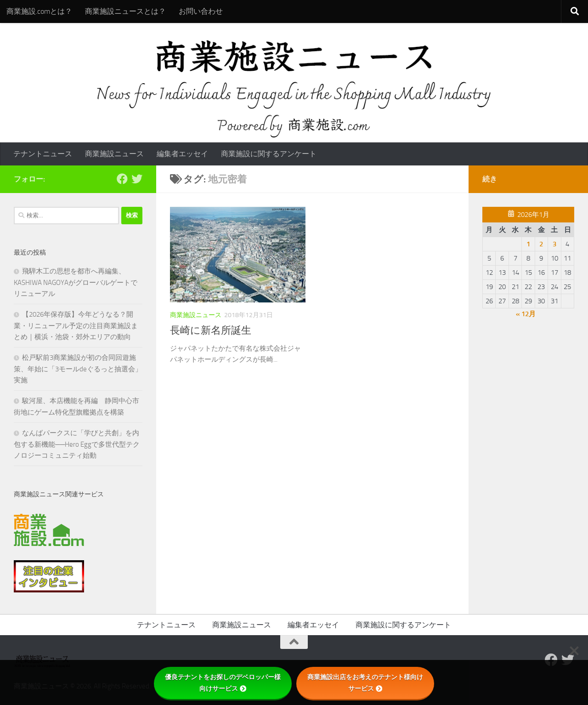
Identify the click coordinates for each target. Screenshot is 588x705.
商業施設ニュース (114, 154)
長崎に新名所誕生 (211, 330)
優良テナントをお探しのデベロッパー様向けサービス (223, 683)
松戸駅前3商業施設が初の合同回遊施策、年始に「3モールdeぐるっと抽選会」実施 (78, 369)
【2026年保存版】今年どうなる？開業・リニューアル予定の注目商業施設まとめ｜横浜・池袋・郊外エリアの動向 (76, 326)
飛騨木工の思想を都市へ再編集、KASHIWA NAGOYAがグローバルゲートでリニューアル (76, 282)
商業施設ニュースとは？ (125, 11)
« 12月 (526, 314)
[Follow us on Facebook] (122, 179)
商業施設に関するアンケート (269, 154)
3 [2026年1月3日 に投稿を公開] (554, 244)
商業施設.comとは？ (39, 11)
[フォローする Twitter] (137, 179)
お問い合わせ (201, 11)
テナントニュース (43, 154)
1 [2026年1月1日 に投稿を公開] (528, 244)
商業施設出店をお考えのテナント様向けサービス (365, 683)
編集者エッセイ (182, 154)
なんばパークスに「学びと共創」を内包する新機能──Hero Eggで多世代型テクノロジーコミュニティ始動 (77, 444)
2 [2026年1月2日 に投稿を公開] (541, 244)
